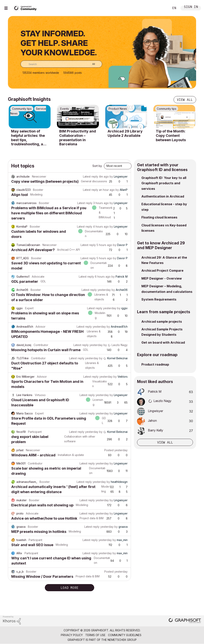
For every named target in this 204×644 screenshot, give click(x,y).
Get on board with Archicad (163, 342)
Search (162, 8)
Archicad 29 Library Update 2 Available (125, 133)
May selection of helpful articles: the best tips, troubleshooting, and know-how (29, 138)
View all (185, 100)
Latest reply (91, 176)
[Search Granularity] (91, 64)
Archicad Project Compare (162, 270)
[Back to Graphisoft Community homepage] (26, 8)
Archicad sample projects (162, 322)
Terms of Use (95, 635)
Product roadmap (155, 364)
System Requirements (159, 299)
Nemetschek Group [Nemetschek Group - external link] (122, 640)
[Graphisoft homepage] (185, 621)
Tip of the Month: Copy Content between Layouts (171, 135)
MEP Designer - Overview (162, 278)
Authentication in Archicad (163, 196)
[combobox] (61, 64)
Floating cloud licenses (159, 217)
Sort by (97, 166)
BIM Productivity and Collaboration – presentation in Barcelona (78, 138)
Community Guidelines (125, 635)
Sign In (191, 7)
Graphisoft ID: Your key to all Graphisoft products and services (164, 183)
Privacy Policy (72, 635)
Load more (70, 588)
